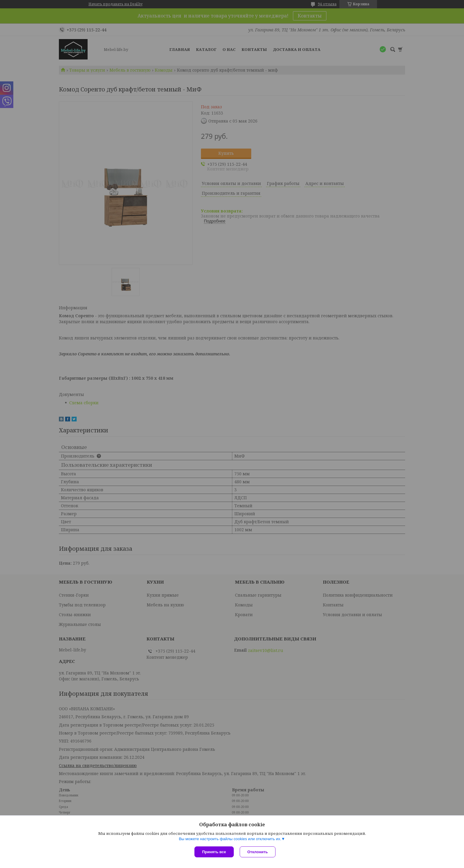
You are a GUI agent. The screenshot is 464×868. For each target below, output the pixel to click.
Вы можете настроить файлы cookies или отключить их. (230, 839)
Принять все (214, 852)
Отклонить (258, 852)
